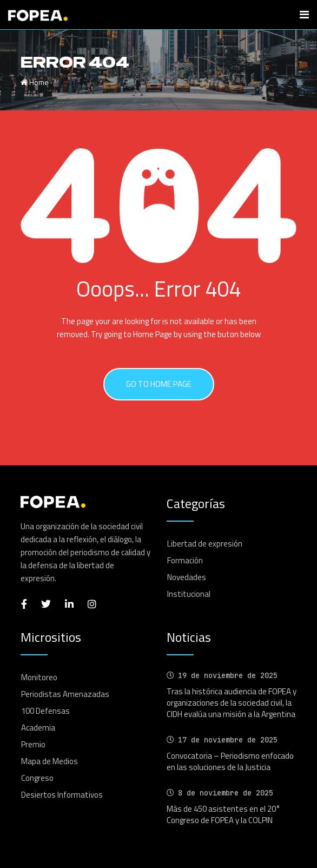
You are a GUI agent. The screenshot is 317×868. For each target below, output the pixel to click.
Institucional (189, 594)
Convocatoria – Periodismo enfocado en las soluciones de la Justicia (230, 761)
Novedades (187, 577)
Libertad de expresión (205, 544)
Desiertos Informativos (62, 795)
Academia (38, 728)
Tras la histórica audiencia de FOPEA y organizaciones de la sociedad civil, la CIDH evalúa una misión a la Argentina (232, 703)
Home (35, 82)
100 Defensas (45, 711)
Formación (185, 560)
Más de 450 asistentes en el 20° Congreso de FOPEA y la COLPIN (223, 814)
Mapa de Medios (49, 761)
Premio (33, 744)
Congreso (37, 778)
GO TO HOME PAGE (159, 384)
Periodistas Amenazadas (65, 694)
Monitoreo (39, 677)
